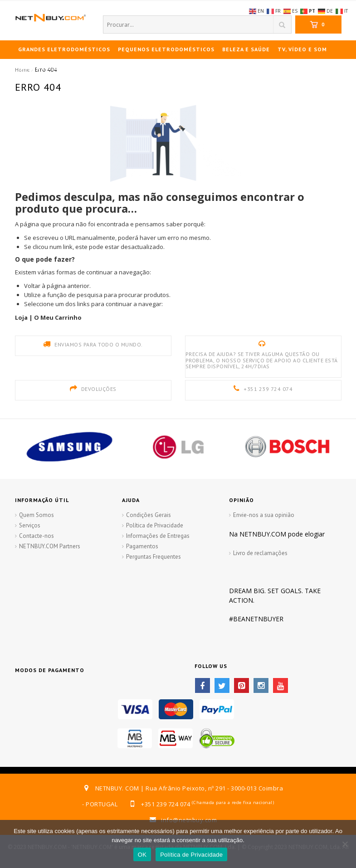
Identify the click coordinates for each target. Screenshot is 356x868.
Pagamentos (142, 546)
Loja (21, 317)
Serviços (30, 525)
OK (142, 855)
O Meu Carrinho (58, 317)
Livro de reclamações (260, 553)
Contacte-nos (37, 536)
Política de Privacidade (155, 525)
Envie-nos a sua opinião (264, 515)
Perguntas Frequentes (154, 557)
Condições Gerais (149, 515)
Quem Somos (37, 515)
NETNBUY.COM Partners (50, 546)
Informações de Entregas (158, 536)
